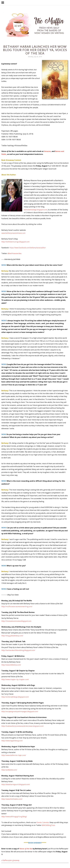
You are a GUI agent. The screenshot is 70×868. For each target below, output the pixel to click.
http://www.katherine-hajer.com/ (14, 755)
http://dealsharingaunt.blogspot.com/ (16, 784)
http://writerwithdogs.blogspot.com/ (15, 697)
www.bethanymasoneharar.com (13, 233)
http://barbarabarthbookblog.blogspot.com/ (18, 650)
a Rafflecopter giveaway (10, 860)
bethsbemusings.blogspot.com (35, 210)
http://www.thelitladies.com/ (12, 799)
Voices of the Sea (26, 849)
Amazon (47, 151)
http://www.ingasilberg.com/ (12, 741)
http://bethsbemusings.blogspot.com (15, 242)
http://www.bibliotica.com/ (11, 665)
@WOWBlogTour (48, 825)
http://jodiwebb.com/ (9, 770)
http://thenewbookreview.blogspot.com (16, 621)
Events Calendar (43, 822)
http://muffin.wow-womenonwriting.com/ (17, 606)
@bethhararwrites (15, 253)
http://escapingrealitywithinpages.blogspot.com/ (20, 711)
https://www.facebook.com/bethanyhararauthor (28, 248)
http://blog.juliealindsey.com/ (12, 636)
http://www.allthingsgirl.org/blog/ (14, 817)
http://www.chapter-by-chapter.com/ (15, 679)
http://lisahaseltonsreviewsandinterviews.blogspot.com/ (23, 726)
